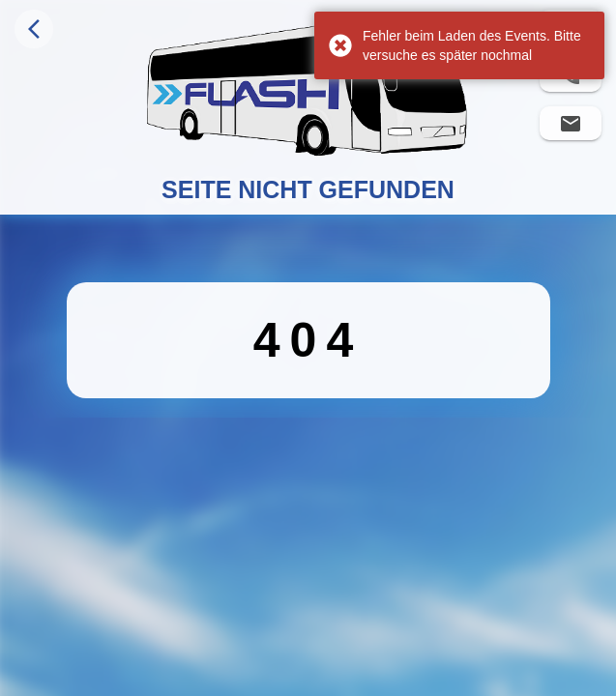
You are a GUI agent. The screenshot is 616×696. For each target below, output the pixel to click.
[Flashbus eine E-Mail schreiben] (571, 123)
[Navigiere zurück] (34, 29)
